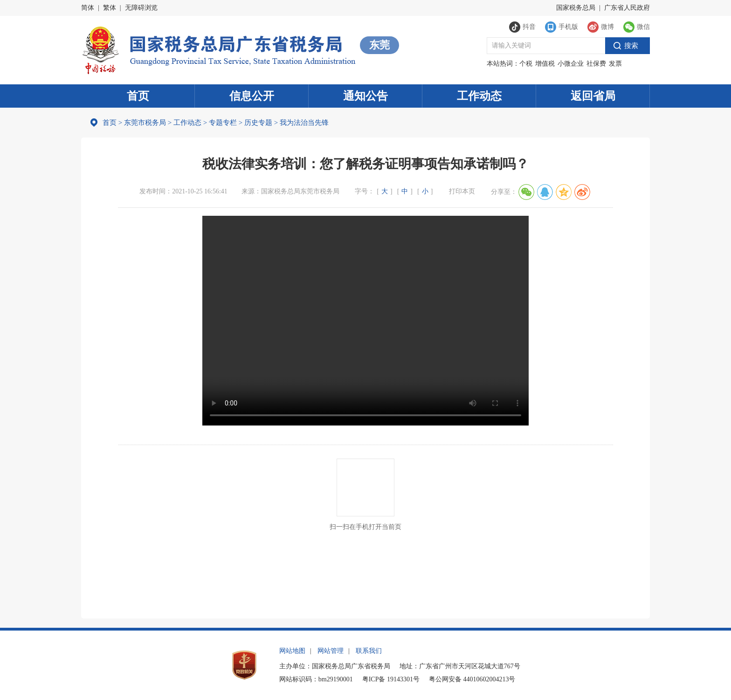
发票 (615, 64)
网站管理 (331, 651)
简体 (88, 8)
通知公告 (365, 96)
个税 (526, 64)
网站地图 (292, 651)
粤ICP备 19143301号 (391, 679)
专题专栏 (223, 123)
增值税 (545, 64)
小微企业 (571, 64)
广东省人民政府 (627, 8)
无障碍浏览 (141, 8)
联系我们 (369, 651)
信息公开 (252, 96)
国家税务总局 (576, 8)
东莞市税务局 (145, 123)
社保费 (596, 64)
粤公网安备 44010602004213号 (472, 679)
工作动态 (479, 96)
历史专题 (258, 123)
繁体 (110, 8)
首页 (138, 96)
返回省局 (593, 96)
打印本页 (462, 191)
